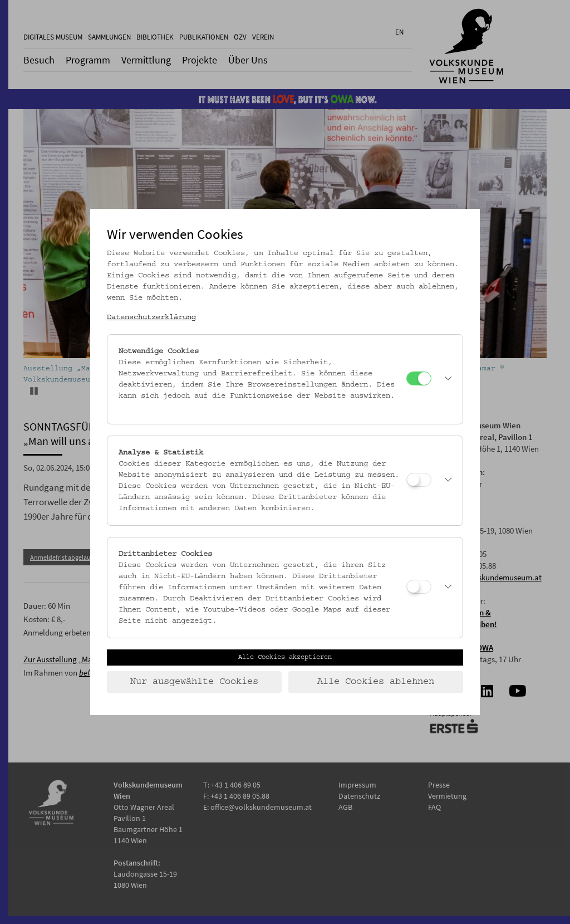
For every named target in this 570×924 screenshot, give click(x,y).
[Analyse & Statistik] (419, 480)
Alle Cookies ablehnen (376, 682)
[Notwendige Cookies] (419, 378)
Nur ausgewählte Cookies (194, 682)
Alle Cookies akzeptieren (285, 657)
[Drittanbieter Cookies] (419, 587)
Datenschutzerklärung (151, 317)
